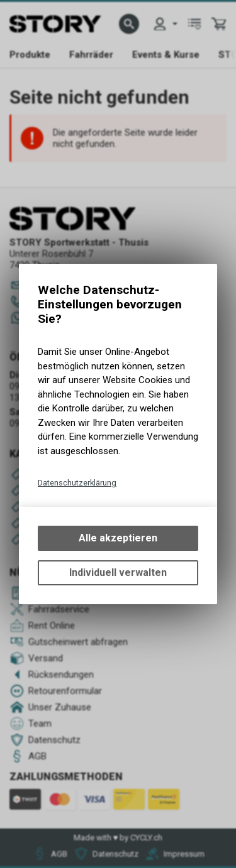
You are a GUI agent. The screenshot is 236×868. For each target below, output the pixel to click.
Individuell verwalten (118, 572)
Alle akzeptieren (118, 538)
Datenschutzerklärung (77, 483)
